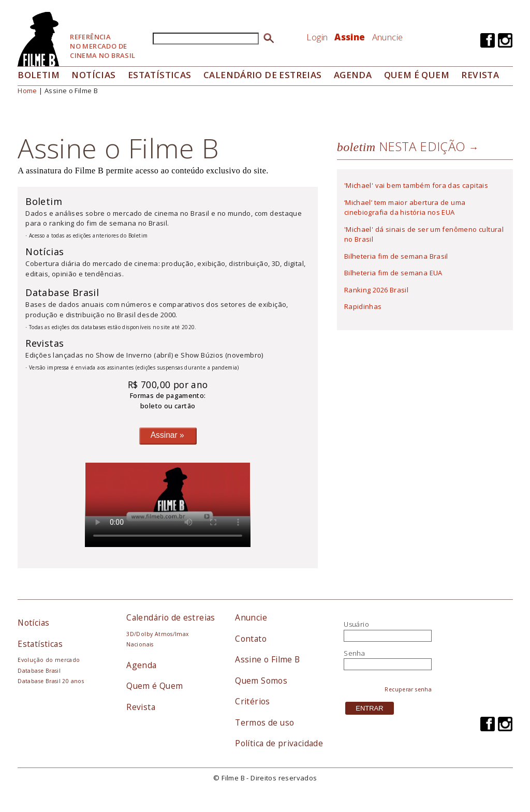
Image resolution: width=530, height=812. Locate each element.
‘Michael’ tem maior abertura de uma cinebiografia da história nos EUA (405, 208)
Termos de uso (264, 722)
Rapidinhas (363, 306)
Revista (480, 75)
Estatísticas (160, 75)
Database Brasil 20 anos (51, 681)
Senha (354, 653)
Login (317, 37)
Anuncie (388, 37)
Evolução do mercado (49, 660)
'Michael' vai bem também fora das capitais (416, 185)
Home (27, 91)
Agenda (353, 75)
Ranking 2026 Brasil (376, 290)
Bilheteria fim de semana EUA (393, 273)
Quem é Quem (154, 686)
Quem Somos (261, 681)
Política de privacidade (279, 743)
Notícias (93, 75)
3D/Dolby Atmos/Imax (157, 634)
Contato (251, 639)
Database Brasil (39, 671)
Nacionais (140, 644)
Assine (350, 37)
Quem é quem (417, 75)
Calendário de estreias (171, 617)
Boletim (39, 75)
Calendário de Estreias (263, 75)
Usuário (356, 624)
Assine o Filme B (267, 659)
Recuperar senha (408, 689)
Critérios (253, 701)
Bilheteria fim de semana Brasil (396, 256)
